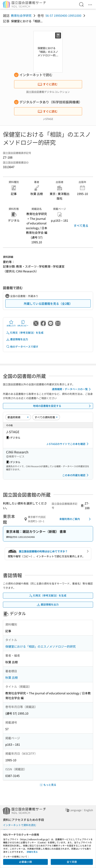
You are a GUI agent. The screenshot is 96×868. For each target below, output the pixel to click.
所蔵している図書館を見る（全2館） (48, 303)
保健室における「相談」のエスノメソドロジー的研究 (40, 646)
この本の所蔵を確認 (76, 475)
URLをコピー (23, 323)
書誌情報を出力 (17, 339)
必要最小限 (25, 862)
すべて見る (81, 226)
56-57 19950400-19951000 (63, 15)
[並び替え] (18, 417)
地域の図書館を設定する (62, 406)
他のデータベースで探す (22, 347)
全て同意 (72, 862)
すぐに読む (48, 84)
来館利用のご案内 (76, 519)
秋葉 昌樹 (12, 677)
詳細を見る (32, 852)
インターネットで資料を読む (20, 825)
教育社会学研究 (21, 15)
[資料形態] (46, 417)
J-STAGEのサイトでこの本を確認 (68, 444)
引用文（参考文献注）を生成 (25, 333)
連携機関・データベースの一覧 (72, 389)
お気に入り (11, 323)
